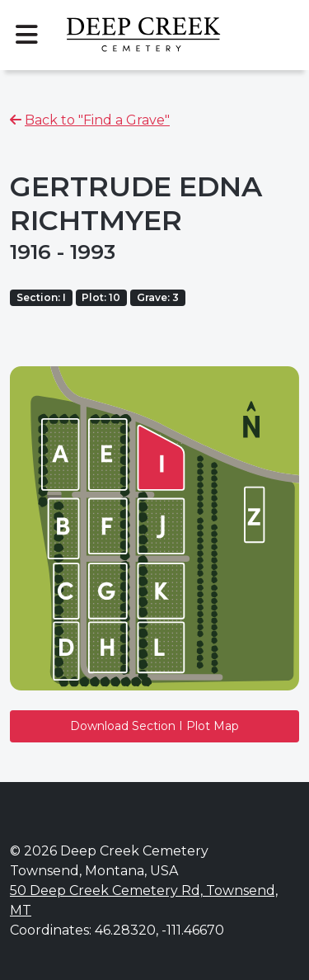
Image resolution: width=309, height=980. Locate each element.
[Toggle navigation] (26, 35)
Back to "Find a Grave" (97, 120)
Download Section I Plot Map (154, 726)
